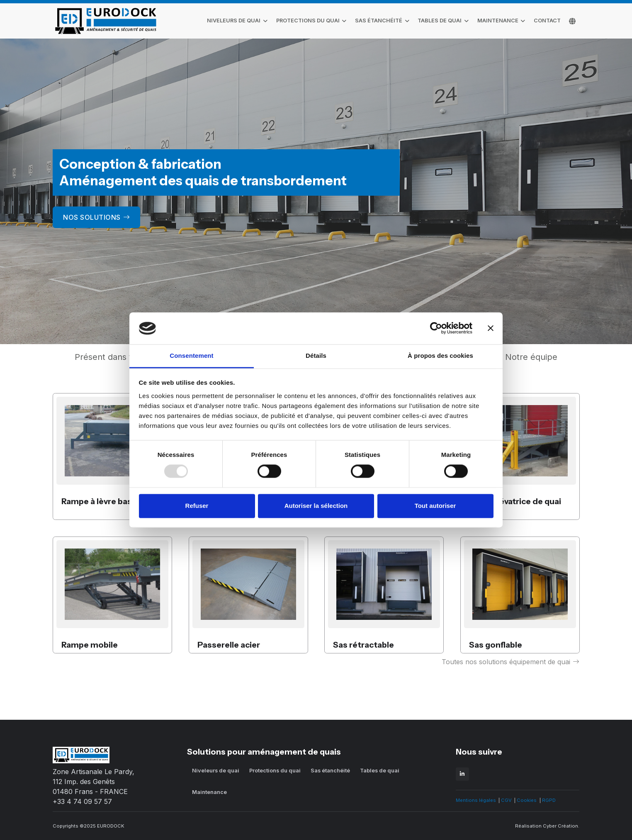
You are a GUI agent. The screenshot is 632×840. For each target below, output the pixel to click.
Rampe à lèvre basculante (112, 501)
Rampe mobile (90, 645)
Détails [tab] (316, 356)
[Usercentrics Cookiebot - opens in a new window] (436, 328)
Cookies (527, 800)
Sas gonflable (496, 645)
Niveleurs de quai (234, 21)
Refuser (197, 506)
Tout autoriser (435, 506)
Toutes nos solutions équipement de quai (510, 662)
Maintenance (498, 21)
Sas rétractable (363, 645)
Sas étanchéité (379, 21)
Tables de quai (440, 21)
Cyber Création (560, 826)
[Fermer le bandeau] (491, 328)
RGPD (549, 800)
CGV (506, 800)
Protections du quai (308, 21)
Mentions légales (476, 800)
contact (547, 21)
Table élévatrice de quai (515, 501)
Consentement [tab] (191, 356)
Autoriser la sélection (316, 506)
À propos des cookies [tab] (440, 356)
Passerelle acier (229, 645)
